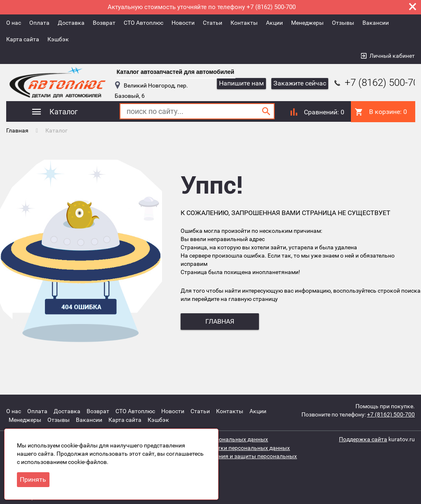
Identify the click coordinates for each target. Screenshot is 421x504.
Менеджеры (307, 23)
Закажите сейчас (300, 83)
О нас (14, 23)
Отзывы (343, 23)
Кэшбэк (58, 39)
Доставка (71, 23)
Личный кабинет (392, 56)
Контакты (244, 23)
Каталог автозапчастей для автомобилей (175, 72)
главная (220, 321)
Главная (17, 130)
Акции (274, 23)
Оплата (39, 23)
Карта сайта (23, 39)
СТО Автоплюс (143, 23)
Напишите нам (241, 83)
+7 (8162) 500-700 (391, 414)
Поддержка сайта (363, 438)
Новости (183, 23)
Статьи (213, 23)
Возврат (104, 23)
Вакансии (376, 23)
